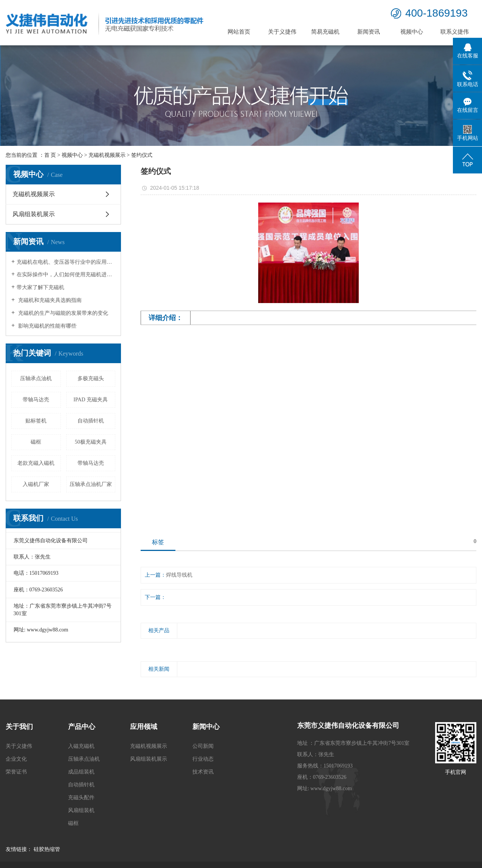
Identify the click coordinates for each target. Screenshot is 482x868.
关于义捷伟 (282, 32)
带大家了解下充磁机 (40, 287)
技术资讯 (203, 772)
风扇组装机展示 (34, 214)
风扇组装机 (81, 810)
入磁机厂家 (36, 484)
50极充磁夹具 (91, 442)
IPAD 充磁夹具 (91, 400)
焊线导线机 (179, 575)
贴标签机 (36, 421)
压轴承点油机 (36, 378)
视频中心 (412, 32)
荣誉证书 (16, 772)
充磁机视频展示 (107, 155)
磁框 (36, 442)
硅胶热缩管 (47, 849)
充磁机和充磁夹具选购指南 (49, 300)
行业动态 (203, 759)
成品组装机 (81, 772)
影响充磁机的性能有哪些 (46, 326)
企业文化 (16, 759)
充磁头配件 (81, 798)
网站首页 (239, 32)
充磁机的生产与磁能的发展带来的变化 (62, 313)
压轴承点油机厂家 (91, 484)
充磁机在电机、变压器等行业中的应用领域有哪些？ (66, 262)
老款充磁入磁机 (36, 463)
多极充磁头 (91, 378)
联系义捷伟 (455, 32)
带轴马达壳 (36, 400)
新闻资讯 (369, 32)
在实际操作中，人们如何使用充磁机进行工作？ (66, 275)
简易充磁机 (325, 32)
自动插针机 (91, 421)
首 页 (50, 155)
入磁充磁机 (81, 746)
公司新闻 (203, 746)
